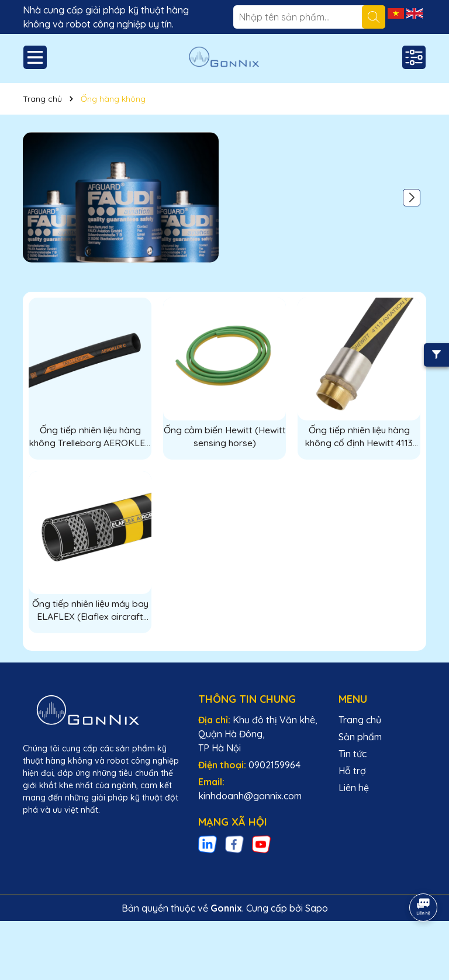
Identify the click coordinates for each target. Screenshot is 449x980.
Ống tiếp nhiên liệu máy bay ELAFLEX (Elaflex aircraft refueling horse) (90, 611)
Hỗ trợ (352, 771)
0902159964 (274, 765)
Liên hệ (354, 788)
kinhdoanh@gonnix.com (250, 796)
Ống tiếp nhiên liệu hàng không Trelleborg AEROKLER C (90, 437)
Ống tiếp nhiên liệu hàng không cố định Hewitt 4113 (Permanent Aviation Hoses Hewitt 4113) (359, 437)
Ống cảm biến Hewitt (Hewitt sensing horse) (225, 436)
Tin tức (353, 754)
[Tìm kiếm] (374, 17)
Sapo (317, 909)
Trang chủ (360, 720)
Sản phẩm (360, 737)
